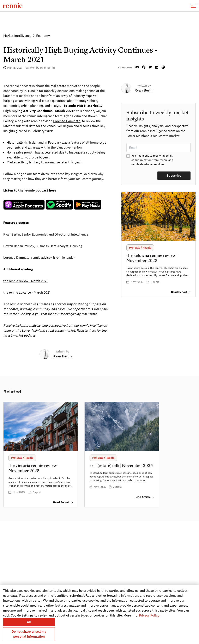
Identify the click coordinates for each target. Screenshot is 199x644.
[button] (193, 6)
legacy (24, 205)
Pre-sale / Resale (140, 248)
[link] (62, 357)
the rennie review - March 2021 (25, 281)
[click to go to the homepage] (13, 6)
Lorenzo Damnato (16, 257)
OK (29, 622)
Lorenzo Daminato (67, 121)
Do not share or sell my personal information (29, 634)
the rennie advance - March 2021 (27, 292)
